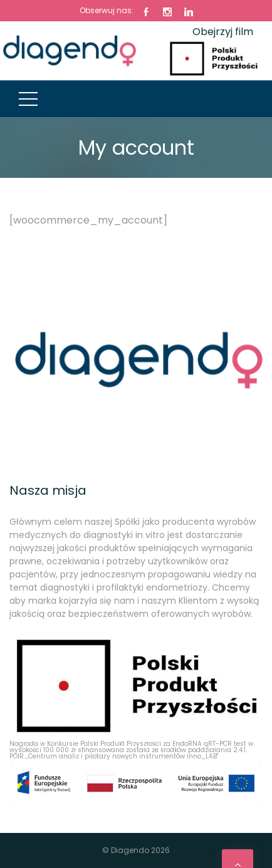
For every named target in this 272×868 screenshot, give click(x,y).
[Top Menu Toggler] (28, 99)
